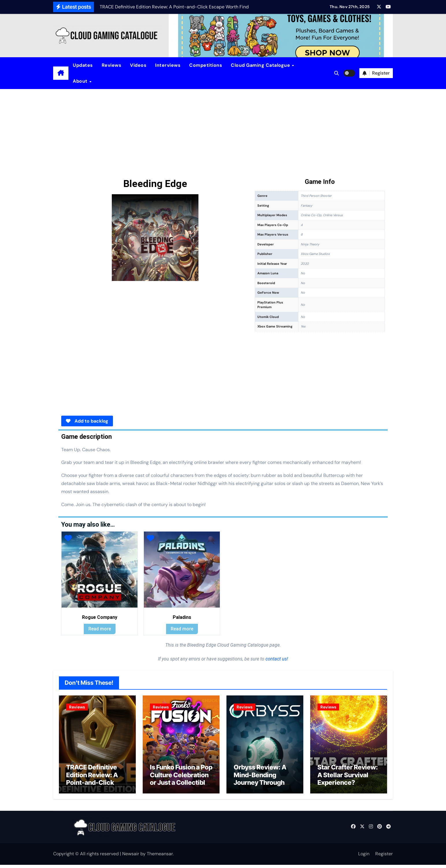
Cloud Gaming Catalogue (261, 65)
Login (364, 857)
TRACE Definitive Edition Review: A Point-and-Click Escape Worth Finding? (92, 786)
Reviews (112, 65)
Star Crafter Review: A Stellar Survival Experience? (348, 778)
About (81, 81)
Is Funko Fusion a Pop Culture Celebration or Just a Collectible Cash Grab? (181, 782)
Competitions (206, 65)
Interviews (168, 65)
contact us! (276, 659)
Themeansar (160, 857)
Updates (83, 65)
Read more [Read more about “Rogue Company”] (100, 629)
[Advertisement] (223, 132)
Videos (138, 65)
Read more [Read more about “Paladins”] (182, 629)
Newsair (131, 857)
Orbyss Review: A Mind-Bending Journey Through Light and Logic (260, 782)
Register (384, 857)
